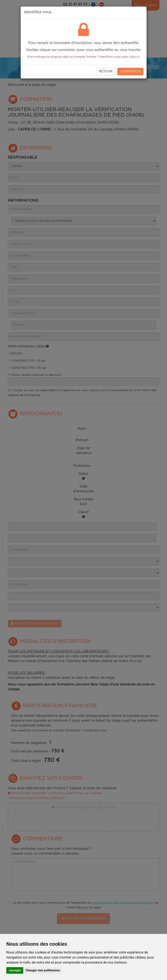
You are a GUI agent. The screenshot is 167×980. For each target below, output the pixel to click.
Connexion (130, 71)
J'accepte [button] (15, 970)
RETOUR (106, 71)
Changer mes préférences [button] (43, 970)
